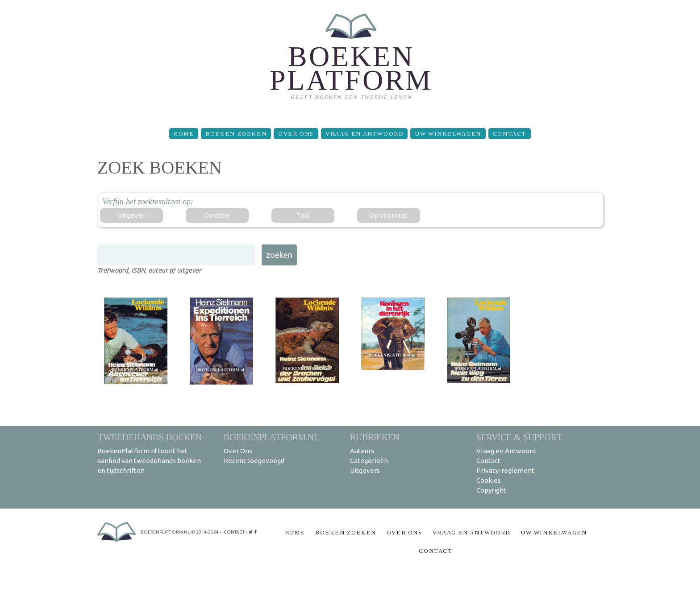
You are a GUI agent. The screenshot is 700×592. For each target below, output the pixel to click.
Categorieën (369, 461)
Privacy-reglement (505, 470)
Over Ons (296, 134)
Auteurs (362, 451)
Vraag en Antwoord (364, 134)
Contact (510, 134)
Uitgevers (365, 470)
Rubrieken (375, 437)
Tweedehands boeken (150, 437)
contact (234, 532)
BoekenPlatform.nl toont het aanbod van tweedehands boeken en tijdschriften (149, 461)
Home (184, 134)
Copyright (491, 490)
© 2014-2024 (205, 532)
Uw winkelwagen (448, 134)
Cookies (489, 480)
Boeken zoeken (236, 134)
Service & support (519, 437)
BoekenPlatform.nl (271, 437)
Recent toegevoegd (254, 461)
